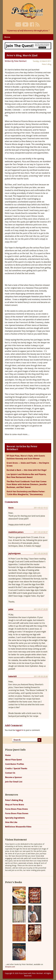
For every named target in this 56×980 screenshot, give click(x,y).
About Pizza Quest (13, 760)
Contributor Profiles (15, 764)
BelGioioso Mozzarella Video (18, 827)
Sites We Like (11, 822)
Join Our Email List (14, 782)
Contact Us (10, 773)
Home (8, 755)
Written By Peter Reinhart (16, 61)
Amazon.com (10, 967)
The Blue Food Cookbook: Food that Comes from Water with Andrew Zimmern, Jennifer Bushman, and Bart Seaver (27, 484)
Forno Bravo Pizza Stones (17, 813)
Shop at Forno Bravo (15, 805)
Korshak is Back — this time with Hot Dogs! (27, 470)
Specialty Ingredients (15, 818)
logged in (19, 730)
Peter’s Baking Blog (14, 800)
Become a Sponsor (14, 777)
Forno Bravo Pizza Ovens (16, 809)
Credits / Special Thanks (16, 768)
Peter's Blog (47, 64)
